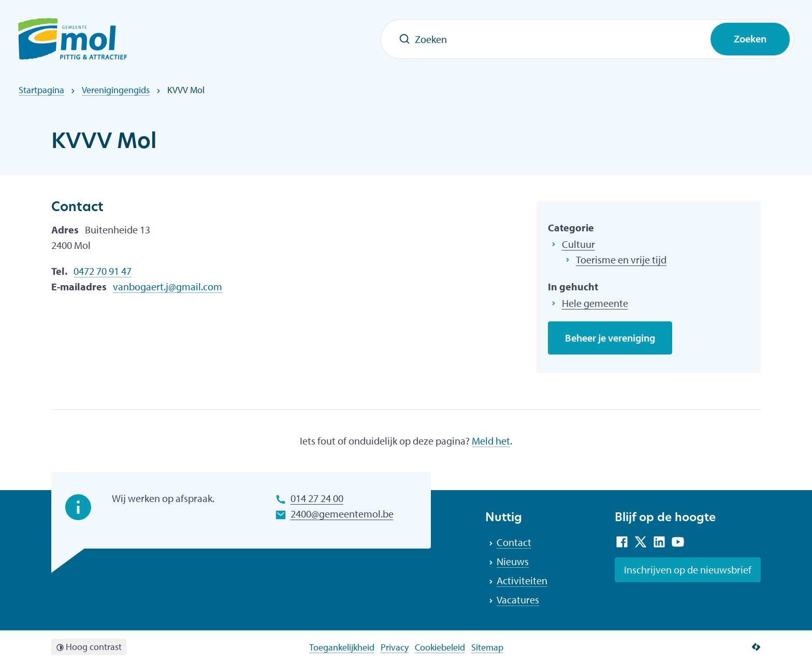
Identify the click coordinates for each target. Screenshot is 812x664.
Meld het (491, 441)
